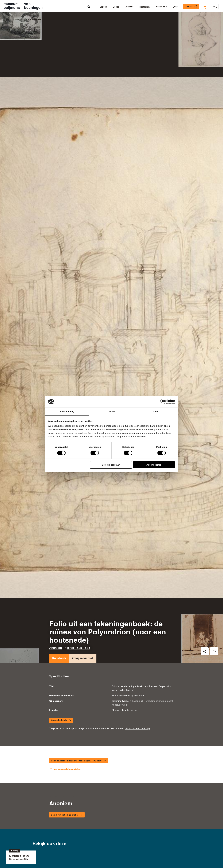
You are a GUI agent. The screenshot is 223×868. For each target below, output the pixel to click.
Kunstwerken (35, 19)
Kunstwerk (59, 616)
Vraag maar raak (83, 616)
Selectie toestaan (111, 465)
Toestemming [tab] (67, 411)
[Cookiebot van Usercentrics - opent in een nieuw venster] (162, 402)
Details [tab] (112, 411)
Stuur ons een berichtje (138, 686)
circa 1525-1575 (79, 605)
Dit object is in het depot (124, 667)
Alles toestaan (154, 465)
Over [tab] (156, 411)
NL (215, 7)
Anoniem (56, 605)
